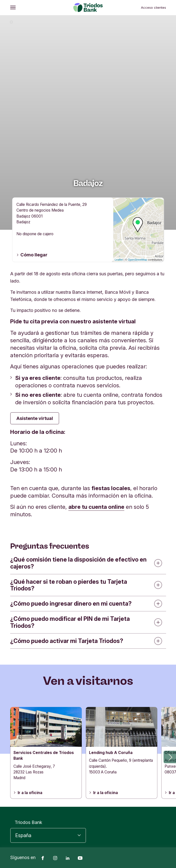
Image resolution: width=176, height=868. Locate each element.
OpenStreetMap (137, 260)
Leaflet (119, 260)
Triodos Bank (28, 822)
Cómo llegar (32, 255)
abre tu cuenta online (96, 507)
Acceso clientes (154, 7)
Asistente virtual (35, 418)
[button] (170, 757)
